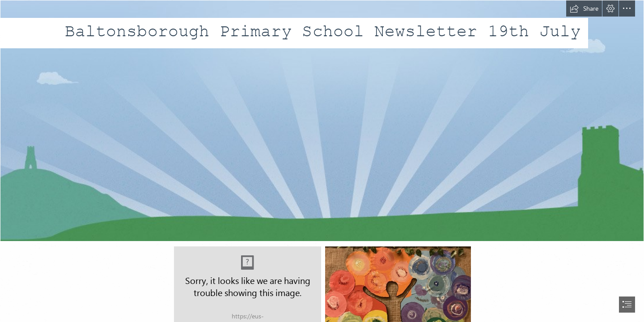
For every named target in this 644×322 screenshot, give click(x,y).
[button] (584, 8)
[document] (322, 161)
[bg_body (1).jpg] (322, 121)
